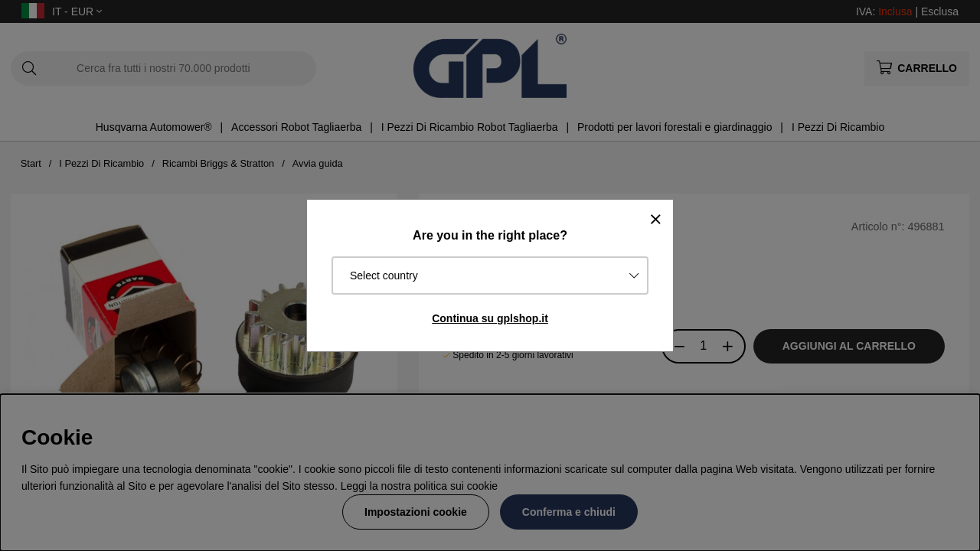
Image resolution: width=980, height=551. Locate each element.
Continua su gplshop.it (490, 318)
